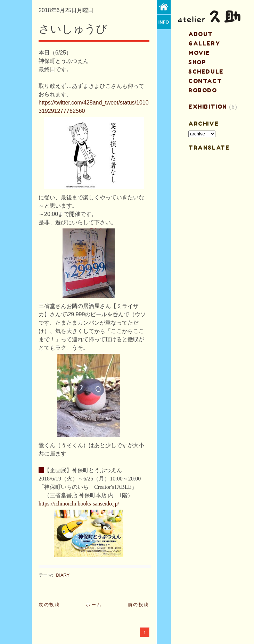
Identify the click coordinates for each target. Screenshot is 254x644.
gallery (204, 43)
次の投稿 (49, 605)
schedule (206, 72)
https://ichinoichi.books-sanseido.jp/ (79, 504)
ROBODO (203, 90)
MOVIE (199, 53)
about (201, 34)
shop (197, 62)
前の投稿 (139, 605)
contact (205, 81)
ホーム (94, 605)
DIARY (63, 575)
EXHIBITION (208, 107)
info (164, 22)
